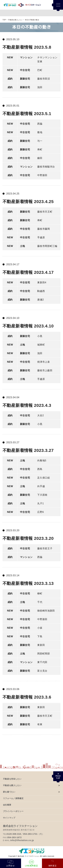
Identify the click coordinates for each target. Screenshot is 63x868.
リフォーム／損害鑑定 (13, 798)
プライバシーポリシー (13, 811)
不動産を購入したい (12, 785)
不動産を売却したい (12, 779)
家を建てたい (9, 792)
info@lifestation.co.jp (22, 840)
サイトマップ (9, 818)
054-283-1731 (30, 834)
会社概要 (7, 805)
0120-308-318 (14, 834)
